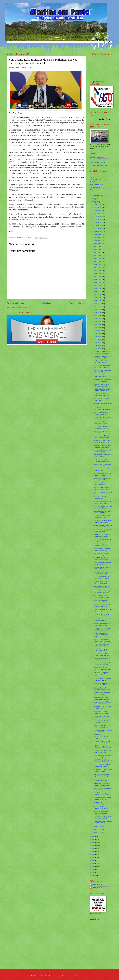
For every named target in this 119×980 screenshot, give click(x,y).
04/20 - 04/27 (98, 313)
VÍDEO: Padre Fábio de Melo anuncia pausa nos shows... (102, 390)
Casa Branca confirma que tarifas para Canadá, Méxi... (103, 376)
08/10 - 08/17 (98, 265)
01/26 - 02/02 (98, 349)
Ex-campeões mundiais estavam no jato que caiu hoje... (102, 502)
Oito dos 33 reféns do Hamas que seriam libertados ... (103, 822)
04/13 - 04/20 (98, 316)
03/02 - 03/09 (98, 334)
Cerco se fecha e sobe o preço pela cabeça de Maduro (102, 645)
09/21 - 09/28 (98, 247)
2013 (94, 870)
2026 (94, 199)
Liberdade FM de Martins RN (98, 165)
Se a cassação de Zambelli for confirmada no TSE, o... (102, 479)
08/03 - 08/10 (98, 268)
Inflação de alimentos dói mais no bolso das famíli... (102, 703)
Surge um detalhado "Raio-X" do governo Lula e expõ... (103, 493)
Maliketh (71, 976)
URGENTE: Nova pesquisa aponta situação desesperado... (103, 615)
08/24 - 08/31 (98, 259)
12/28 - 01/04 (98, 205)
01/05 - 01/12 (98, 833)
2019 (94, 851)
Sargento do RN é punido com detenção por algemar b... (102, 535)
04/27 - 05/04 (98, 310)
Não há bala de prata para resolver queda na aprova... (102, 654)
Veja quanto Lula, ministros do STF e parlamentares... (102, 381)
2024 (94, 836)
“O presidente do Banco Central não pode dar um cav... (102, 540)
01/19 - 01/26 (98, 827)
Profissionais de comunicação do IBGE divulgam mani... (103, 432)
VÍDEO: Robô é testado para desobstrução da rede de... (102, 766)
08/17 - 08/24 (98, 262)
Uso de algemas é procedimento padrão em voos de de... (102, 817)
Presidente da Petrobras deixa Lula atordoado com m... (102, 722)
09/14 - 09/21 (98, 250)
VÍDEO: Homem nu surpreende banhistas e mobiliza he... (102, 679)
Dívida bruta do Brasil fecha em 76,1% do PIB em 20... (102, 362)
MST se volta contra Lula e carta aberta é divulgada (103, 474)
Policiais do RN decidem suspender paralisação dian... (102, 668)
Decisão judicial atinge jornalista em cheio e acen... (103, 770)
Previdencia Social (95, 187)
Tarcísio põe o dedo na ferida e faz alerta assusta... (102, 708)
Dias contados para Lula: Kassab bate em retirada (103, 470)
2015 (94, 864)
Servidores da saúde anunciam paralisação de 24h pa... (102, 684)
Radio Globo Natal (95, 160)
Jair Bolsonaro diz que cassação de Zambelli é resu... (102, 371)
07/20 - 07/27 (98, 274)
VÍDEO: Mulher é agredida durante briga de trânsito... (102, 578)
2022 (94, 842)
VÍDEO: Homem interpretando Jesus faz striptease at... (102, 780)
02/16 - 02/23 (98, 340)
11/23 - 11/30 (98, 220)
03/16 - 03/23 (98, 328)
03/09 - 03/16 (98, 331)
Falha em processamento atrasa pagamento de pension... (102, 446)
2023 (94, 839)
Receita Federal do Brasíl (97, 184)
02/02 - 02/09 (98, 346)
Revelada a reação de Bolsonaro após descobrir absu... (102, 798)
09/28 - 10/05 (98, 244)
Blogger (85, 976)
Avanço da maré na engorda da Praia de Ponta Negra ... (102, 573)
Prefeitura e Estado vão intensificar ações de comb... (102, 689)
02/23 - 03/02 (98, 337)
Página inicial (47, 303)
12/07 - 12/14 (98, 214)
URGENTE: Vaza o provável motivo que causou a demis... (102, 409)
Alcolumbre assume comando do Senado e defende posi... (103, 352)
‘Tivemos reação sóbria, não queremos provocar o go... (102, 775)
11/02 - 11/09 (98, 229)
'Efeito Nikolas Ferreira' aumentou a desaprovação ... (102, 808)
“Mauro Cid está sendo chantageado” (100, 498)
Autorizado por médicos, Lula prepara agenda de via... (102, 742)
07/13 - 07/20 (98, 277)
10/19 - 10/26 (98, 235)
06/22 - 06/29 (98, 286)
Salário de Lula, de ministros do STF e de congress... (102, 465)
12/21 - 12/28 (98, 207)
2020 (94, 849)
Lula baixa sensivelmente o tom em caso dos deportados (102, 624)
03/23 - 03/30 (98, 325)
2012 (94, 873)
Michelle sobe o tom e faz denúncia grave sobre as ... (102, 712)
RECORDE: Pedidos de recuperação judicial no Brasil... (101, 737)
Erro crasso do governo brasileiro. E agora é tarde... (102, 803)
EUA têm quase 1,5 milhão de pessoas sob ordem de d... (102, 606)
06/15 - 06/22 (98, 289)
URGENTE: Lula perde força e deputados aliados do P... (102, 521)
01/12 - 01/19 (98, 830)
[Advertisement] (103, 953)
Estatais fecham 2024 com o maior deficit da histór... (101, 423)
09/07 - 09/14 (98, 253)
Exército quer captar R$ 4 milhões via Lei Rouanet (101, 601)
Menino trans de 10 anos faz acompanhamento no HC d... (102, 587)
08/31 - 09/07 (98, 256)
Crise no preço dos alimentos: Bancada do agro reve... (102, 413)
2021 (94, 845)
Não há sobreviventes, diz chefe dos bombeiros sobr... (102, 564)
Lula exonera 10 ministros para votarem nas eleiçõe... (102, 451)
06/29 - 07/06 (98, 283)
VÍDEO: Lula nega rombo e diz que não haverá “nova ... (102, 545)
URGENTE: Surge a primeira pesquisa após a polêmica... (102, 794)
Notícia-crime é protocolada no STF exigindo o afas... (102, 418)
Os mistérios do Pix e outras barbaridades (101, 399)
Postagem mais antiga (77, 303)
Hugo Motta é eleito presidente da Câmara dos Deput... (102, 357)
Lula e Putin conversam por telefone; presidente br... (101, 813)
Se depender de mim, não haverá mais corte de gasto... (103, 554)
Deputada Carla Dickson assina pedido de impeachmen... (102, 756)
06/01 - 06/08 (98, 295)
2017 (94, 858)
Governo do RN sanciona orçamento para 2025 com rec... (102, 674)
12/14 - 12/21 (98, 211)
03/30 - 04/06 (98, 322)
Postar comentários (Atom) (19, 307)
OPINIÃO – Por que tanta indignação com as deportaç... (103, 747)
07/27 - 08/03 (98, 271)
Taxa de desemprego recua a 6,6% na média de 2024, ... (102, 427)
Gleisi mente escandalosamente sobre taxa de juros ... (102, 517)
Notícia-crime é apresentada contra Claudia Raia (101, 717)
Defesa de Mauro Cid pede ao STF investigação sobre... (102, 582)
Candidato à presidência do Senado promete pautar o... (102, 640)
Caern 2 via (93, 174)
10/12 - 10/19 (98, 238)
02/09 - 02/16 (98, 343)
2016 (94, 860)
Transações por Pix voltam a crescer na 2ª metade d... (101, 698)
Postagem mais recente (16, 303)
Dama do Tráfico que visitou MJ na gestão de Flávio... (103, 507)
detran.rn (93, 190)
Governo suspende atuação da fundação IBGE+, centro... (102, 659)
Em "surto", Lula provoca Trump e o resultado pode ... (103, 526)
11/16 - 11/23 (98, 223)
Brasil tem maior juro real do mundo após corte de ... (102, 366)
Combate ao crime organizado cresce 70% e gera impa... (102, 664)
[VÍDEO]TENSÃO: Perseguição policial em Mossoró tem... (103, 761)
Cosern (92, 177)
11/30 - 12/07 (98, 217)
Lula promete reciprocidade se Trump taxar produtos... (102, 549)
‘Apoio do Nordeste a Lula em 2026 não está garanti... (102, 726)
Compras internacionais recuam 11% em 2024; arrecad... (102, 596)
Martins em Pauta (97, 885)
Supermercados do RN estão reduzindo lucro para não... (102, 437)
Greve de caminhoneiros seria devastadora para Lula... (102, 385)
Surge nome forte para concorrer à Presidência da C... (103, 789)
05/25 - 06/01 (98, 298)
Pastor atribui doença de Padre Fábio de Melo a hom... (102, 568)
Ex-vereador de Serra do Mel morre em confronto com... (102, 442)
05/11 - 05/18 (98, 304)
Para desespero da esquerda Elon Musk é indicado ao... (103, 512)
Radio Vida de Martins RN (98, 163)
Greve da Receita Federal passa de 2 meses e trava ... (102, 694)
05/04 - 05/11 (98, 307)
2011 (94, 876)
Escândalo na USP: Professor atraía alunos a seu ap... (102, 488)
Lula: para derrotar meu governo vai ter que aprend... (103, 531)
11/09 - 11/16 (98, 226)
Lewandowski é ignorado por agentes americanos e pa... (102, 784)
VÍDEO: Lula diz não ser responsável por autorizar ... (102, 460)
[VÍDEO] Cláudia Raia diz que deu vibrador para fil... (102, 752)
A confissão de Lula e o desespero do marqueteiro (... (102, 395)
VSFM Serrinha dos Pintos (98, 157)
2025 (94, 202)
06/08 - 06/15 (98, 292)
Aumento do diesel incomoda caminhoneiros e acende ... (102, 629)
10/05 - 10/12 (98, 241)
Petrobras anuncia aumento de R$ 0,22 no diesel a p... (103, 456)
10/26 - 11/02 (98, 232)
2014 (94, 867)
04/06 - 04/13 (98, 319)
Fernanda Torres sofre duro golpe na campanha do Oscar (103, 592)
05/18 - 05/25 (98, 301)
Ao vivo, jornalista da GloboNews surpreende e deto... (101, 635)
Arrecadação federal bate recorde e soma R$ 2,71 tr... (103, 731)
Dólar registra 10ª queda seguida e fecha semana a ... (103, 484)
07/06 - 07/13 (98, 280)
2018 (94, 855)
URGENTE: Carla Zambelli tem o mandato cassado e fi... (103, 559)
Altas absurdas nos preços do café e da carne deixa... (102, 650)
